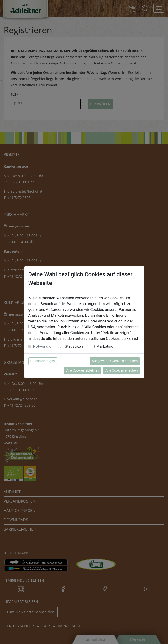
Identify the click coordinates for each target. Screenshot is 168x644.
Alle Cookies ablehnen (83, 370)
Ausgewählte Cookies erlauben (115, 361)
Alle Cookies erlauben (122, 370)
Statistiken (74, 346)
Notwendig (42, 346)
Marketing (105, 346)
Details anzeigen (43, 361)
